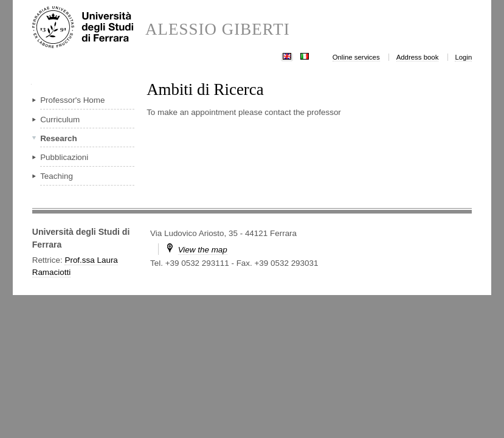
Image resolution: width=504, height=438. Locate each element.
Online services (356, 57)
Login (463, 57)
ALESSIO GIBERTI (218, 30)
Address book (418, 57)
